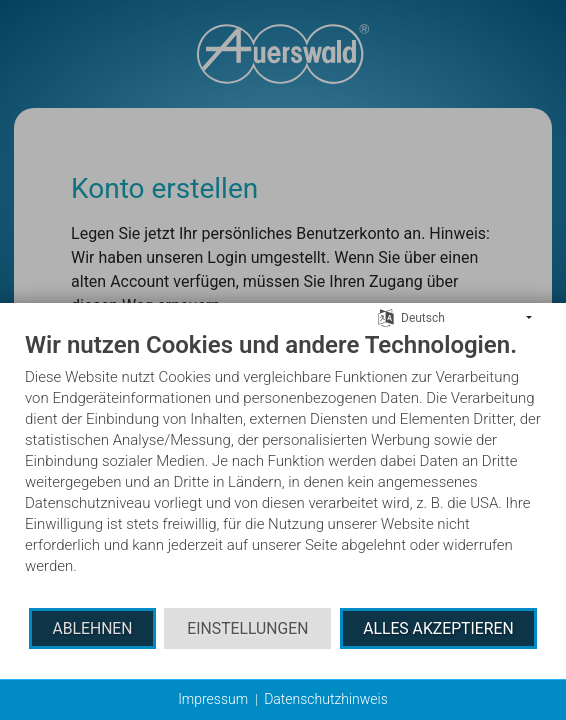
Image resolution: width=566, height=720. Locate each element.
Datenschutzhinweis (326, 699)
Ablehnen (92, 628)
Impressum (213, 699)
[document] (283, 468)
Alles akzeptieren (438, 628)
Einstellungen (247, 628)
